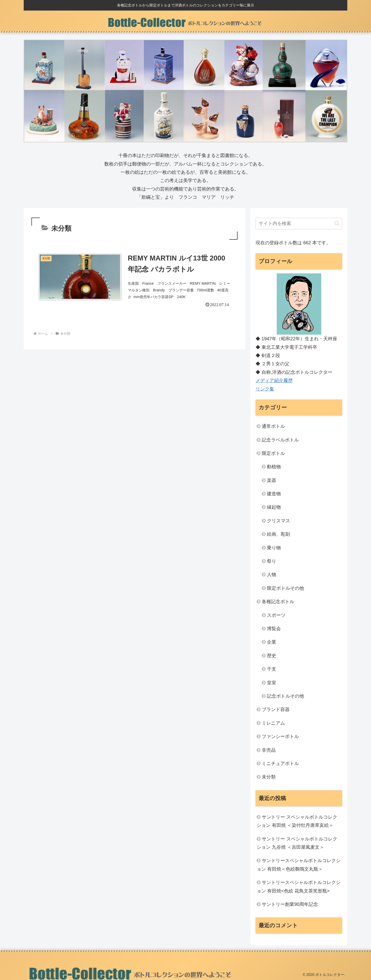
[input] (299, 224)
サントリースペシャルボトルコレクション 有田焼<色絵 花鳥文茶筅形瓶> (299, 887)
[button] (337, 223)
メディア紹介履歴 (274, 380)
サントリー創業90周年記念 (290, 904)
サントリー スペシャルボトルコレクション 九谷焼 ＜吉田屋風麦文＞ (297, 843)
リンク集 (265, 389)
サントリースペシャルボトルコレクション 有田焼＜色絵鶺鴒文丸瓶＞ (299, 865)
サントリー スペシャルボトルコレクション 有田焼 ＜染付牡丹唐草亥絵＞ (297, 821)
